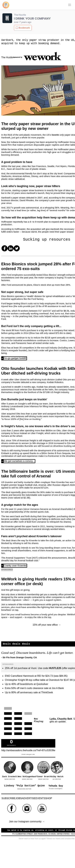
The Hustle (20, 15)
